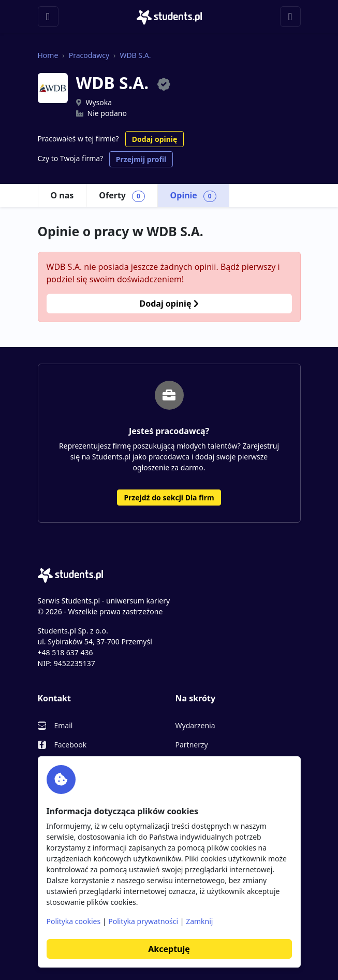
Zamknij (199, 921)
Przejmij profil (141, 159)
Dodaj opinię (155, 139)
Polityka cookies (74, 921)
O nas (62, 195)
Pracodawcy (89, 55)
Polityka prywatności (143, 921)
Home (48, 55)
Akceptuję (169, 949)
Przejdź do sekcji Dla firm (169, 498)
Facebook (71, 745)
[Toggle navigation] (48, 17)
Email (64, 725)
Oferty (122, 196)
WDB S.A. (135, 55)
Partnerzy (192, 745)
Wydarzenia (195, 725)
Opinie (193, 196)
